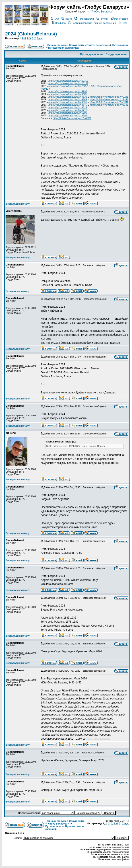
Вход (123, 23)
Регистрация (120, 19)
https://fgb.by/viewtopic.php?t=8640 (68, 105)
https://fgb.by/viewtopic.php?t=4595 (68, 115)
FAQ (55, 19)
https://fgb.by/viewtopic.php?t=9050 (68, 102)
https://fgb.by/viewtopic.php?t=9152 (109, 99)
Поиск (67, 19)
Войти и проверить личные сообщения (92, 23)
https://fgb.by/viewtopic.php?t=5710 (68, 110)
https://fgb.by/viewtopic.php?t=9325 (109, 97)
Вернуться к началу (18, 204)
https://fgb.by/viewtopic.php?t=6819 (68, 107)
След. (40, 38)
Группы (102, 19)
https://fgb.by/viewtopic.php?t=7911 (72, 118)
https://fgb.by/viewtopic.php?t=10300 (68, 81)
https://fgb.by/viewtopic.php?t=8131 (109, 105)
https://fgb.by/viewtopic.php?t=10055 (68, 86)
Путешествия (120, 45)
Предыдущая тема (92, 54)
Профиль (59, 23)
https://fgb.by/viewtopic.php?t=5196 (68, 113)
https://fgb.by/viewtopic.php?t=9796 (68, 91)
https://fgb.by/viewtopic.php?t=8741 (109, 102)
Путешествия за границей (64, 48)
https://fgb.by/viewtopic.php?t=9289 (68, 99)
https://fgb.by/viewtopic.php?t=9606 (68, 94)
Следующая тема (116, 54)
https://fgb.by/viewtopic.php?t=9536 (68, 97)
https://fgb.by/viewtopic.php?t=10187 (68, 83)
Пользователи (84, 19)
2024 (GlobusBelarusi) (31, 34)
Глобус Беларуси (102, 12)
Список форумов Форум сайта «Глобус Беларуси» (78, 45)
